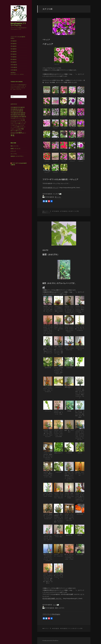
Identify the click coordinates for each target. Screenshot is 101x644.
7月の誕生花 (13, 57)
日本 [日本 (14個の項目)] (17, 133)
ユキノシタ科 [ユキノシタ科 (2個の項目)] (13, 127)
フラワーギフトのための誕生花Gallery (18, 37)
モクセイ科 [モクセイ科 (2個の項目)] (22, 125)
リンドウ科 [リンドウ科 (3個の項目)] (16, 129)
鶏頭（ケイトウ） (15, 146)
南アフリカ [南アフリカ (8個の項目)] (19, 131)
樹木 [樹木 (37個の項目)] (20, 133)
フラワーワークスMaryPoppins (51, 614)
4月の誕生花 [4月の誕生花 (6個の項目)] (20, 109)
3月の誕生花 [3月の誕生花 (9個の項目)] (14, 109)
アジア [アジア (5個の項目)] (16, 118)
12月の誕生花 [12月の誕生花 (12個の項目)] (22, 116)
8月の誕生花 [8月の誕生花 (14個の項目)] (22, 113)
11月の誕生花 (14, 67)
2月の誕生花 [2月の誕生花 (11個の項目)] (21, 107)
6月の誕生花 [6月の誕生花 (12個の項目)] (20, 111)
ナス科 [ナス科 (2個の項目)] (12, 124)
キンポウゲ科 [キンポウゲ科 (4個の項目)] (13, 122)
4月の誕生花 (13, 49)
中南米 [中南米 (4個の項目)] (19, 129)
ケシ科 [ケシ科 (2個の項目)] (22, 122)
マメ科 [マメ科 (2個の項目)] (16, 125)
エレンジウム (14, 154)
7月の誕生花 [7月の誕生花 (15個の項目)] (14, 113)
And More (19, 73)
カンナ (55, 605)
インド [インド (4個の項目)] (12, 120)
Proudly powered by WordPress (50, 641)
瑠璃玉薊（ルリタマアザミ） (17, 156)
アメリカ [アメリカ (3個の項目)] (20, 118)
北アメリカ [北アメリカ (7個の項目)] (13, 131)
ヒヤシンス (13, 151)
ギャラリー (46, 211)
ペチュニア (46, 40)
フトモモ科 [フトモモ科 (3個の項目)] (13, 125)
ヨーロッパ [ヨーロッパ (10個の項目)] (22, 127)
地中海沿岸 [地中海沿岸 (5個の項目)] (13, 133)
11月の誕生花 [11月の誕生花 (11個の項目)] (14, 117)
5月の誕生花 (13, 51)
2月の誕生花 (13, 44)
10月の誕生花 (14, 65)
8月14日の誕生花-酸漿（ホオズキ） (52, 598)
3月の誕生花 (13, 46)
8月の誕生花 (13, 59)
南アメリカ (74, 211)
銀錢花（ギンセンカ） (16, 149)
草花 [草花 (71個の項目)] (12, 135)
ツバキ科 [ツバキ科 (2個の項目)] (25, 122)
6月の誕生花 (13, 54)
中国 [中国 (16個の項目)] (22, 129)
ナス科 (69, 211)
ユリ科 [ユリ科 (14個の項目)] (17, 127)
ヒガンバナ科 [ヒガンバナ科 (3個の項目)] (23, 124)
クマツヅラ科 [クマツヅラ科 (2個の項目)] (18, 122)
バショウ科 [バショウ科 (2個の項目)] (15, 124)
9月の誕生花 (13, 62)
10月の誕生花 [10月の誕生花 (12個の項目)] (21, 115)
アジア (69, 628)
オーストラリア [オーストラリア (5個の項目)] (17, 120)
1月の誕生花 (13, 41)
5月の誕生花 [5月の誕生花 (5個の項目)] (13, 111)
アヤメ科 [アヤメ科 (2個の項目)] (23, 118)
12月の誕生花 (14, 70)
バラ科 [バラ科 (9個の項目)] (19, 123)
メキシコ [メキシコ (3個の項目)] (19, 125)
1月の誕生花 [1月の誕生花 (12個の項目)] (14, 107)
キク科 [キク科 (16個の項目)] (23, 120)
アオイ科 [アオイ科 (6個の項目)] (13, 118)
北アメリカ (77, 628)
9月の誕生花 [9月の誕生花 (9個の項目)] (14, 115)
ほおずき (45, 250)
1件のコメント (47, 213)
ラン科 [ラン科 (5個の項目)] (12, 129)
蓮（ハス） (58, 197)
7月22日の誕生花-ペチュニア (50, 188)
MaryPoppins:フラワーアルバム (18, 24)
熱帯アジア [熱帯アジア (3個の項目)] (24, 133)
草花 (78, 211)
